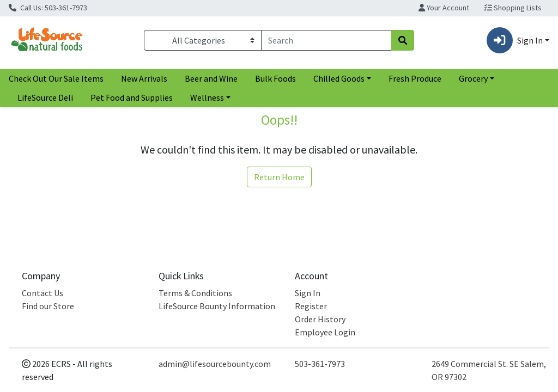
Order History (320, 319)
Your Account (444, 8)
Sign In (308, 293)
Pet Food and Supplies (132, 97)
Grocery (473, 78)
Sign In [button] (515, 40)
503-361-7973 (320, 364)
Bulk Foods (275, 78)
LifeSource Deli (45, 97)
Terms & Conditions (195, 293)
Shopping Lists (513, 8)
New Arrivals (144, 78)
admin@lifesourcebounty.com (215, 364)
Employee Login (325, 332)
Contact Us (43, 293)
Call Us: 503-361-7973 (48, 8)
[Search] (326, 40)
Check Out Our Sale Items (56, 78)
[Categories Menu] (203, 40)
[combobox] (326, 40)
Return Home (279, 177)
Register (311, 306)
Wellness (207, 97)
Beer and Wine (211, 78)
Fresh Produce (415, 78)
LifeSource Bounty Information (217, 306)
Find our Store (48, 306)
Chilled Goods (339, 78)
